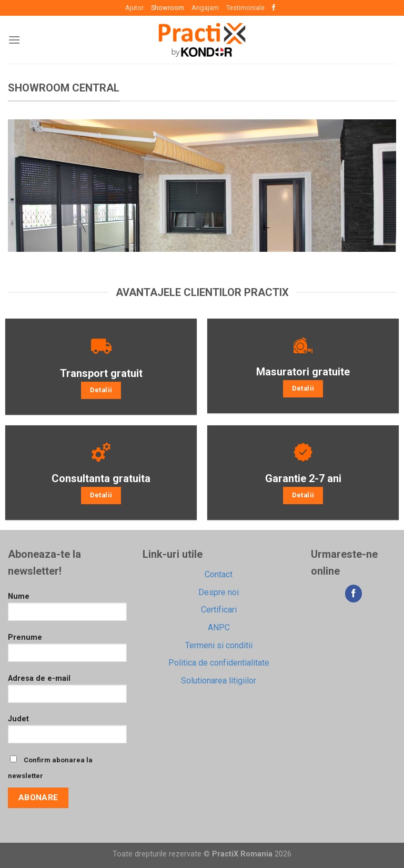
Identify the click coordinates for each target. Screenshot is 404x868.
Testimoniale (245, 8)
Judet (67, 733)
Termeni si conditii (219, 645)
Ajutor (134, 8)
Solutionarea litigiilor (219, 681)
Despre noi (219, 592)
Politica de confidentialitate (219, 663)
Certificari (219, 610)
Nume (67, 610)
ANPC (219, 627)
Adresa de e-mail (67, 692)
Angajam (205, 8)
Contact (219, 574)
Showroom (168, 8)
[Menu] (14, 40)
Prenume (67, 651)
